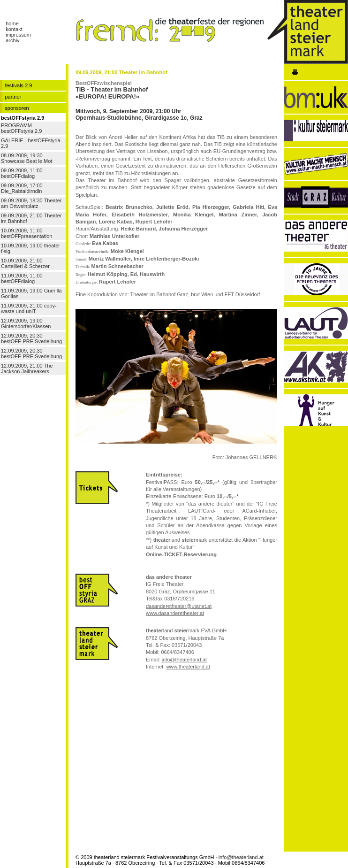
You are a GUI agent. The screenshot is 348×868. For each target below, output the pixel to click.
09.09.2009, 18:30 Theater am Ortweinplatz (31, 203)
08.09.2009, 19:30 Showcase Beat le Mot (26, 158)
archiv (12, 40)
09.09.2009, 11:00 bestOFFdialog (22, 173)
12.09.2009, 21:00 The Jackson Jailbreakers (27, 369)
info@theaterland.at (241, 857)
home (12, 23)
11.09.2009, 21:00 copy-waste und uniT (29, 308)
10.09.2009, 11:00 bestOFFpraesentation (26, 233)
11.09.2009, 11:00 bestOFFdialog (22, 278)
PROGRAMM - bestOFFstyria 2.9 (21, 128)
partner (13, 97)
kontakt (14, 29)
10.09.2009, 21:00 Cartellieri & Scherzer (25, 263)
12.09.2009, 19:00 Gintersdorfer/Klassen (26, 323)
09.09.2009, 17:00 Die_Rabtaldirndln (22, 188)
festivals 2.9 (18, 85)
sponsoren (17, 108)
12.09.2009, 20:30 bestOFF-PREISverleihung (31, 338)
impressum (18, 35)
